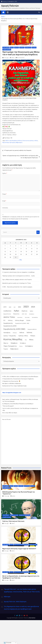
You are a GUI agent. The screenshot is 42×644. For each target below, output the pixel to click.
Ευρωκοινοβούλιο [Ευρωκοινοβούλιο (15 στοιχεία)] (32, 329)
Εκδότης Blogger (14, 515)
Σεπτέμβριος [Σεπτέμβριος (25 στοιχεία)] (29, 346)
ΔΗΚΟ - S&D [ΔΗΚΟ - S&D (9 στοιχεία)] (24, 314)
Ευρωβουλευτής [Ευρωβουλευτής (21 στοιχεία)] (8, 323)
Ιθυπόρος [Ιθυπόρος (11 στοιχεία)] (15, 333)
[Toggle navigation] (8, 12)
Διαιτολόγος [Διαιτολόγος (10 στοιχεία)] (20, 317)
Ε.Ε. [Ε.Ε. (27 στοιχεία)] (5, 320)
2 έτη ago (6, 523)
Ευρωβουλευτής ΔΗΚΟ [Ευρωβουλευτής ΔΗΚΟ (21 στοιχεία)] (10, 326)
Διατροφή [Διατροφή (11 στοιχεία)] (27, 317)
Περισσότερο (6, 142)
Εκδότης (16, 48)
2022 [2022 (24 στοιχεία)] (19, 307)
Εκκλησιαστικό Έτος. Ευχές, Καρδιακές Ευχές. (15, 386)
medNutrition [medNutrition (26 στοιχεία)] (7, 311)
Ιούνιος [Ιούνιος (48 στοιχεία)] (29, 332)
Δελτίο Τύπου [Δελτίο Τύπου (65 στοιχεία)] (9, 317)
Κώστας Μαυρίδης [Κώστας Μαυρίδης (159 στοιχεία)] (13, 339)
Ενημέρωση (28, 48)
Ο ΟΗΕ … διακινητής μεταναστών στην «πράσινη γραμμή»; (17, 287)
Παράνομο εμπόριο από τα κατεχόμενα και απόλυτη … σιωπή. (19, 276)
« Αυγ (20, 260)
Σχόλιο (5, 173)
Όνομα (4, 194)
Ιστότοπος (5, 208)
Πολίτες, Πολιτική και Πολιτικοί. (14, 521)
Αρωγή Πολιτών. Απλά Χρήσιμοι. (15, 602)
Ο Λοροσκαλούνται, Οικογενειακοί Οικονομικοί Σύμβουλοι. (18, 379)
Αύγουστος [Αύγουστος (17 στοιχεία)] (16, 314)
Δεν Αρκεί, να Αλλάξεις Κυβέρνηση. (12, 383)
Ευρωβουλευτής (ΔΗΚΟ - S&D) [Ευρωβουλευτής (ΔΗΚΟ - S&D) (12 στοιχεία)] (22, 323)
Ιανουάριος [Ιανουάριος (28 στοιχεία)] (7, 333)
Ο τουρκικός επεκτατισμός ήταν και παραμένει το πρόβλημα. (19, 272)
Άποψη (11, 486)
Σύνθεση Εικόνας (7, 50)
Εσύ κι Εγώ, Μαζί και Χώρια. (10, 413)
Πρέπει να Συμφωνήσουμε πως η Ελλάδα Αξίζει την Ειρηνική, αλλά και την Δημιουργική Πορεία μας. (20, 157)
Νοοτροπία (27, 486)
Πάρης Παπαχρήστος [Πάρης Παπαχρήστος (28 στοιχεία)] (10, 346)
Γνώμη (16, 486)
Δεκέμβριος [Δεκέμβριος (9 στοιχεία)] (32, 314)
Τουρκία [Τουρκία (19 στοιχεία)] (6, 349)
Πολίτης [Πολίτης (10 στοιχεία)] (21, 346)
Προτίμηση (12, 142)
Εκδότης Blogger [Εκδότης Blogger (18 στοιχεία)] (20, 320)
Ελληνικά (7, 643)
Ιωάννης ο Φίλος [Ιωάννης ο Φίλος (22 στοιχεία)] (23, 336)
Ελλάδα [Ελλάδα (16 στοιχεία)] (28, 320)
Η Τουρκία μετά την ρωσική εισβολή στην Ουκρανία (18, 150)
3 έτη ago (6, 58)
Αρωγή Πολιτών (10, 6)
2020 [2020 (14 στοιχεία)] (10, 307)
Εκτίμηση (22, 48)
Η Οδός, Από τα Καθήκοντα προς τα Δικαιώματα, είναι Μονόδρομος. (20, 377)
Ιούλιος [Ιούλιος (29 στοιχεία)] (22, 333)
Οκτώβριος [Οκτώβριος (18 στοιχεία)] (23, 343)
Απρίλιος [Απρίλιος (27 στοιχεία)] (24, 311)
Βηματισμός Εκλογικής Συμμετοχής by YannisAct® (19, 549)
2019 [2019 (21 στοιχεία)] (5, 307)
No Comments (21, 58)
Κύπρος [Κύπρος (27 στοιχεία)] (33, 336)
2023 (7, 141)
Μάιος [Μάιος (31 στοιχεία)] (31, 340)
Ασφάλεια (15, 141)
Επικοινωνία (26, 141)
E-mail (10, 141)
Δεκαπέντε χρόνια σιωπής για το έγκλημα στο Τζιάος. (17, 283)
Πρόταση (34, 48)
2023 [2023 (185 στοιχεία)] (26, 307)
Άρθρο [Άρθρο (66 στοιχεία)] (16, 311)
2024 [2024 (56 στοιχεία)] (33, 307)
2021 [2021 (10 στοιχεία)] (15, 307)
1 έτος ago (6, 496)
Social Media (6, 48)
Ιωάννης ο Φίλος (34, 141)
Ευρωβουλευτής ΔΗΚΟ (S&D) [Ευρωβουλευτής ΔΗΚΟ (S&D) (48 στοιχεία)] (14, 329)
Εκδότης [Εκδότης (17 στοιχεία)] (10, 320)
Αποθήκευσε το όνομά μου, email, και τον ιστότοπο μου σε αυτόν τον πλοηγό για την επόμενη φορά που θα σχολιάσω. (21, 218)
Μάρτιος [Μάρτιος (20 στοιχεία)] (6, 343)
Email (4, 201)
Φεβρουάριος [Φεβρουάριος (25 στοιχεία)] (14, 349)
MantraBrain (32, 618)
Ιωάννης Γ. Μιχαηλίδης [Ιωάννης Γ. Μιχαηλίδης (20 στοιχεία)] (10, 336)
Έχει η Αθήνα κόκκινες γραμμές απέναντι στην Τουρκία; (17, 280)
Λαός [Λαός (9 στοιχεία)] (26, 340)
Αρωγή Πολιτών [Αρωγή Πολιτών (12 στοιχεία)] (7, 314)
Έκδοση (12, 48)
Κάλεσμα (7, 597)
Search (38, 232)
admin (12, 58)
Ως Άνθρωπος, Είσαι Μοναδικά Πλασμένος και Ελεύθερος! (18, 404)
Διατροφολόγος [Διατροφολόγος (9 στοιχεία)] (35, 317)
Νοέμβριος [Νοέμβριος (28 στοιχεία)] (14, 343)
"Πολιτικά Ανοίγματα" (8, 406)
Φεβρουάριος (19, 142)
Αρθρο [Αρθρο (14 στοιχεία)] (31, 311)
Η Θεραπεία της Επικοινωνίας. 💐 (11, 381)
